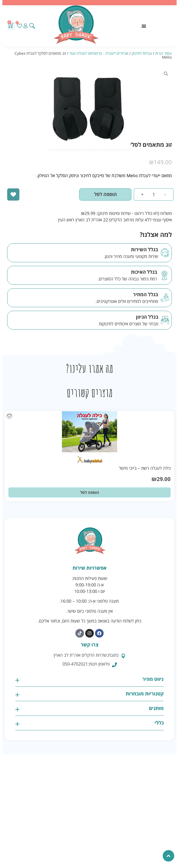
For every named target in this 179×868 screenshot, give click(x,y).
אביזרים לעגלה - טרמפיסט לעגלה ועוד (99, 53)
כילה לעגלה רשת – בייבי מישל (145, 468)
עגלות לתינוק (142, 53)
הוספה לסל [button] (90, 492)
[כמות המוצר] (154, 194)
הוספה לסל (105, 194)
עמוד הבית (164, 53)
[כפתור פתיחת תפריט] (144, 26)
